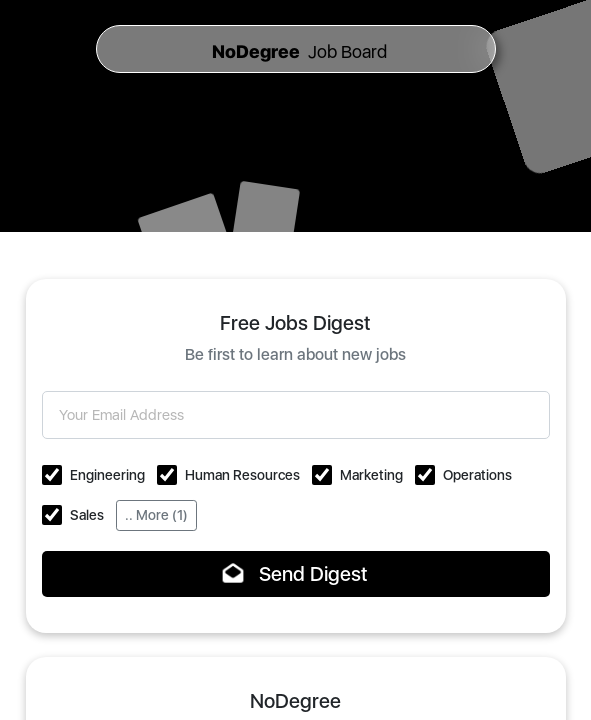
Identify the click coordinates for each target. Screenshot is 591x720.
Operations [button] (477, 475)
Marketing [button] (371, 475)
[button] (52, 475)
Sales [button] (87, 515)
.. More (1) (156, 515)
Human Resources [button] (242, 475)
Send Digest (295, 574)
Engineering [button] (107, 475)
